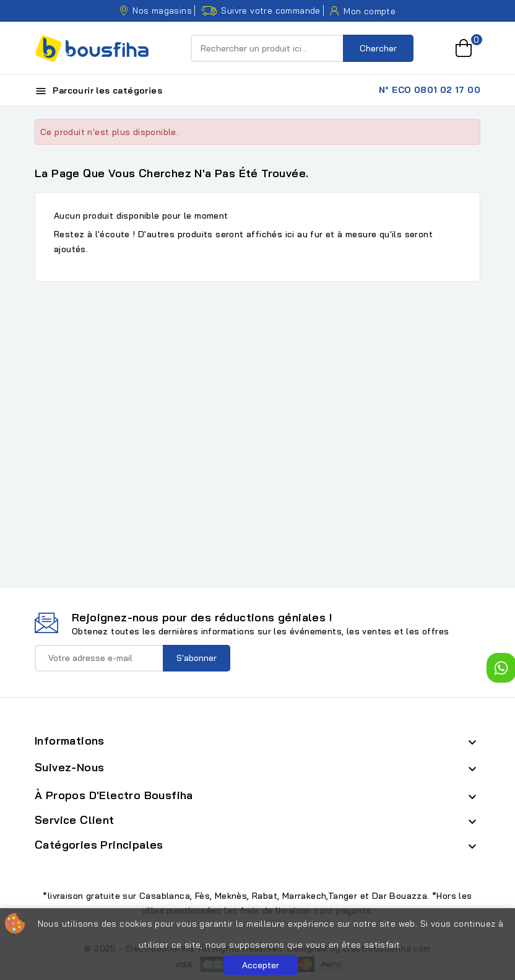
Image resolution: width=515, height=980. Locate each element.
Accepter (261, 965)
